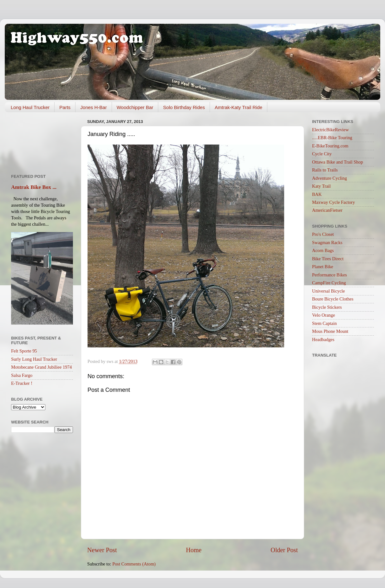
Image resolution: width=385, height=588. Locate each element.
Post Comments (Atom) (134, 564)
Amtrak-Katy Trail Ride (238, 107)
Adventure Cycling (330, 178)
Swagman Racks (327, 242)
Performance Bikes (330, 275)
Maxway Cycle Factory (333, 202)
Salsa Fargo (22, 375)
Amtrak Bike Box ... (34, 187)
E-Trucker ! (22, 383)
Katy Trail (321, 186)
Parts (65, 107)
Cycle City (322, 154)
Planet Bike (323, 267)
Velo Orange (323, 315)
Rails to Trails (325, 170)
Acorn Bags (323, 250)
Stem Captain (324, 323)
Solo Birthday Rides (184, 107)
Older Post (284, 550)
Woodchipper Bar (135, 107)
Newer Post (102, 550)
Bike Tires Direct (328, 259)
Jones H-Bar (93, 107)
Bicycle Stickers (327, 307)
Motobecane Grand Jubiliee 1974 (41, 367)
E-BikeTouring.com (330, 146)
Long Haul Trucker (30, 107)
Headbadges (323, 339)
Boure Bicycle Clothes (333, 299)
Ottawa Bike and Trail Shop (338, 162)
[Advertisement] (42, 141)
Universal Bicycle (329, 291)
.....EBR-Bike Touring (332, 138)
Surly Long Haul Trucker (34, 359)
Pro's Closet (323, 234)
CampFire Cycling (329, 283)
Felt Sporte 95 (24, 351)
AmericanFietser (327, 210)
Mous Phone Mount (330, 331)
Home (194, 550)
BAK (317, 194)
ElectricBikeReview (330, 130)
